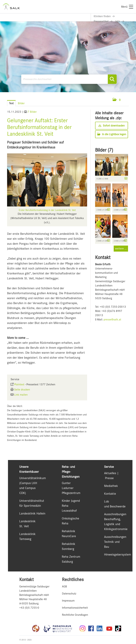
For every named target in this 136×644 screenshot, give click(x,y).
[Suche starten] (112, 79)
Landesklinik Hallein (32, 513)
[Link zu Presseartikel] (103, 21)
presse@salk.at (112, 320)
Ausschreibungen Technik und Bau (115, 542)
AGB (64, 586)
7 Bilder (32, 112)
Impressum (68, 601)
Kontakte (110, 494)
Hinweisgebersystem (118, 554)
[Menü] (127, 7)
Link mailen (21, 395)
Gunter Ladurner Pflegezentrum (71, 488)
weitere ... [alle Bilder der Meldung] (121, 249)
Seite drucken (22, 390)
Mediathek (111, 486)
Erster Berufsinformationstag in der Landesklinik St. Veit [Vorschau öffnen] (47, 210)
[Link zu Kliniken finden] (104, 16)
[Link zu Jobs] (120, 21)
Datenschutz (69, 594)
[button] (117, 100)
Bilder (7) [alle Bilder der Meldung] (104, 150)
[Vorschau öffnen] (47, 180)
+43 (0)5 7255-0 (29, 608)
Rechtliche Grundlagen (75, 615)
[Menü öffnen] (125, 100)
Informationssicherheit (75, 608)
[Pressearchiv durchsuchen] (69, 79)
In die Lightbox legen (112, 134)
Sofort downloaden (112, 126)
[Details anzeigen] (125, 179)
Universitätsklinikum (33, 478)
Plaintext (19, 384)
